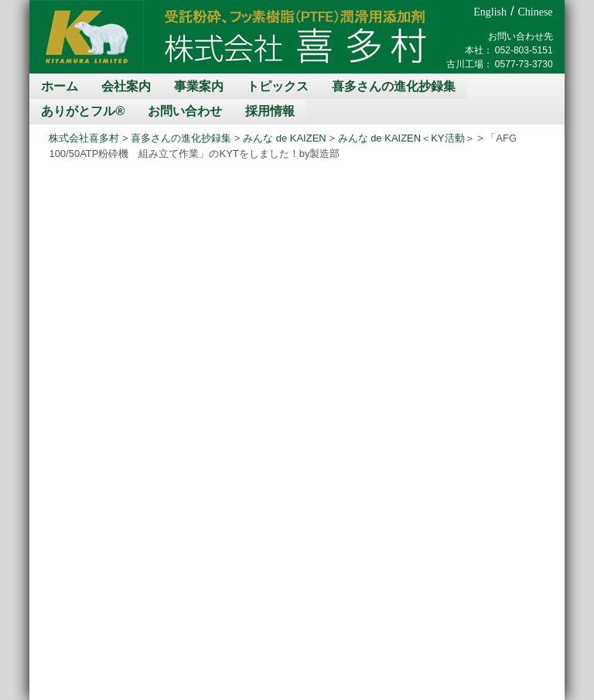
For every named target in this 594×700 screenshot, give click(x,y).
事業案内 (199, 86)
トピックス (278, 86)
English (490, 12)
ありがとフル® (83, 111)
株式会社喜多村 (84, 138)
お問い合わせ (185, 111)
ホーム (60, 86)
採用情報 (270, 111)
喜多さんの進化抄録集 (394, 86)
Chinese (535, 12)
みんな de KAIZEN (285, 138)
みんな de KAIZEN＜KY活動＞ (406, 138)
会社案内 (126, 86)
